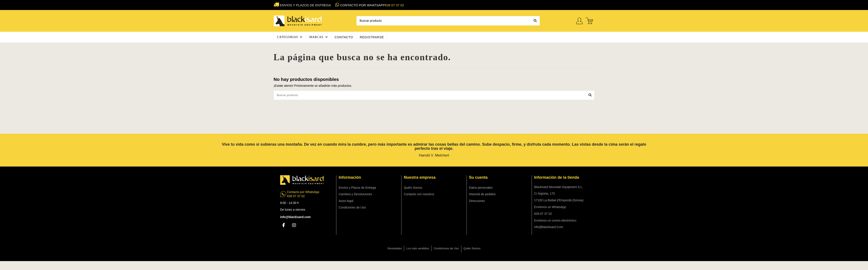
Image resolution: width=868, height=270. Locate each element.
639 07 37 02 (395, 5)
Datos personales (481, 188)
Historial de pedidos (482, 195)
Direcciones (477, 201)
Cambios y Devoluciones (355, 195)
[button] (290, 37)
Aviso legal (346, 201)
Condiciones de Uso (352, 208)
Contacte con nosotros (419, 195)
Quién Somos (413, 188)
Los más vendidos (418, 249)
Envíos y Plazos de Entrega (357, 188)
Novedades (395, 249)
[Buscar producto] (535, 21)
